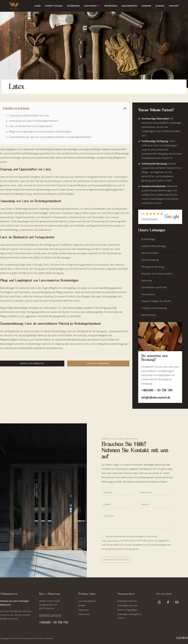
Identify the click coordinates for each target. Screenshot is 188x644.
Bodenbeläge (148, 239)
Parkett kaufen (149, 315)
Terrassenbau (148, 294)
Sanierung (146, 280)
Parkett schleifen (150, 253)
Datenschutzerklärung (111, 540)
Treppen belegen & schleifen (156, 301)
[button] (125, 108)
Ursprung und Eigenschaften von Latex (29, 116)
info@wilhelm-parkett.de (156, 398)
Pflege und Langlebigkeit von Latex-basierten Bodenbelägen (40, 132)
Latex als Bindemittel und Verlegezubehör (31, 126)
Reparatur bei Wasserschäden (157, 274)
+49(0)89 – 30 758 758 (157, 390)
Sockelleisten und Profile (154, 287)
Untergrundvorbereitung (154, 308)
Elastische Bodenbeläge (154, 246)
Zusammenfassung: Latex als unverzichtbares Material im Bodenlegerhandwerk (50, 137)
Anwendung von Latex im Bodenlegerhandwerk (34, 121)
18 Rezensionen (149, 219)
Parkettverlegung (150, 260)
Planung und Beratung (153, 267)
